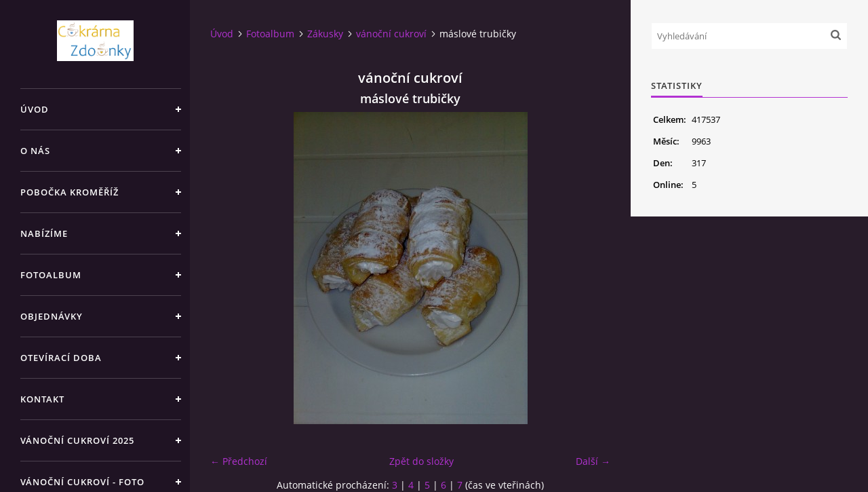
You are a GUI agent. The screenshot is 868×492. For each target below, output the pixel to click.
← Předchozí (239, 461)
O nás (35, 151)
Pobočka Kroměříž (70, 192)
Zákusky (325, 34)
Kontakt (42, 399)
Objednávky (52, 316)
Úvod (35, 109)
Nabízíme (44, 233)
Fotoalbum (51, 275)
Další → (593, 461)
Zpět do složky (421, 461)
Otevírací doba (61, 358)
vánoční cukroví (391, 34)
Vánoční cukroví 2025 (77, 440)
